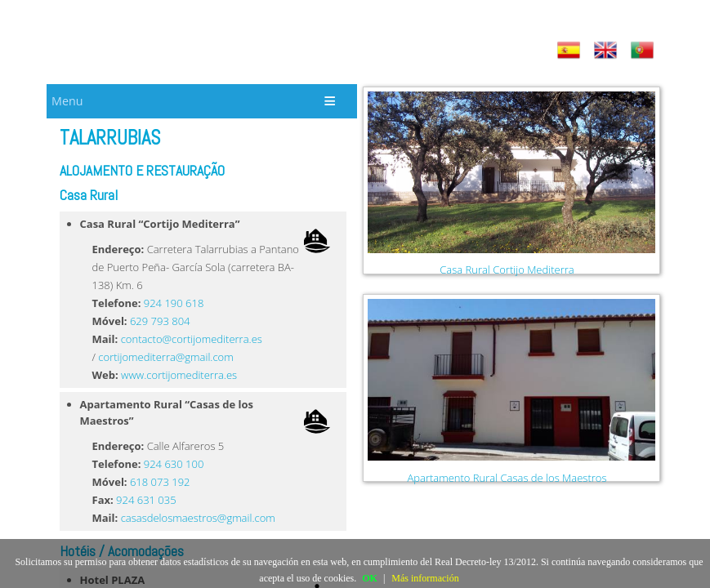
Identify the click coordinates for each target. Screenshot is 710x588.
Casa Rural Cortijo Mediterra (507, 269)
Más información (425, 578)
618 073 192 (160, 482)
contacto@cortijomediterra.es (192, 339)
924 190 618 (174, 303)
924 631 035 (146, 500)
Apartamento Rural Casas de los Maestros (507, 478)
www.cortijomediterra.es (179, 375)
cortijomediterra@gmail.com (165, 357)
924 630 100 (174, 464)
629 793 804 (160, 321)
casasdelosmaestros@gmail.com (198, 518)
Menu (67, 101)
